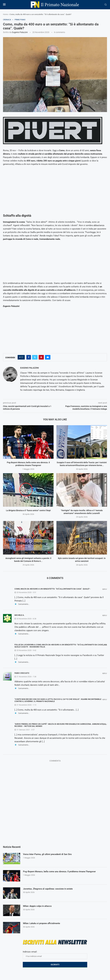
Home (5, 14)
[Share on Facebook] (29, 357)
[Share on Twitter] (35, 357)
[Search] (106, 5)
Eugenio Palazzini (20, 32)
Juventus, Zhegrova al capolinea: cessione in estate (50, 889)
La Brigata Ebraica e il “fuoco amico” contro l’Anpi (28, 510)
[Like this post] (22, 357)
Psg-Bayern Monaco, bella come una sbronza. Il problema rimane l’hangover (63, 872)
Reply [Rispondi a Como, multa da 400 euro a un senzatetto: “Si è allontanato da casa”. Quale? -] (105, 589)
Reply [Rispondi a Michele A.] (105, 616)
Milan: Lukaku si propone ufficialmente (43, 923)
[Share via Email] (48, 357)
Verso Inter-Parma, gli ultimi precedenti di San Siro (49, 854)
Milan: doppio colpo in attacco (38, 906)
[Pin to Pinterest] (41, 357)
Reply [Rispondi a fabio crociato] (105, 673)
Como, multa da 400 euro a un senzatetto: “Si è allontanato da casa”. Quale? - (53, 589)
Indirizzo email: (55, 955)
